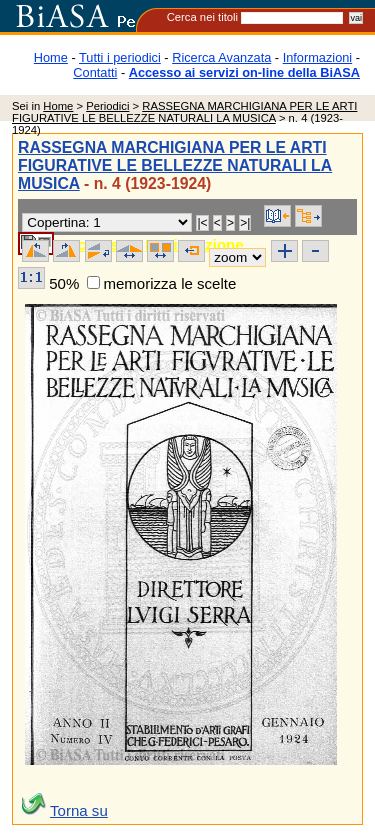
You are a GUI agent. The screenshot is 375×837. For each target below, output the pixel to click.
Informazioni (318, 57)
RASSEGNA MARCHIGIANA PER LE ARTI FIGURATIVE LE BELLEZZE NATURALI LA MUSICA (184, 112)
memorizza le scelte (169, 283)
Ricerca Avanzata (221, 57)
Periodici (107, 106)
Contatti (95, 72)
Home (51, 57)
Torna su (79, 810)
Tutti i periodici (120, 57)
